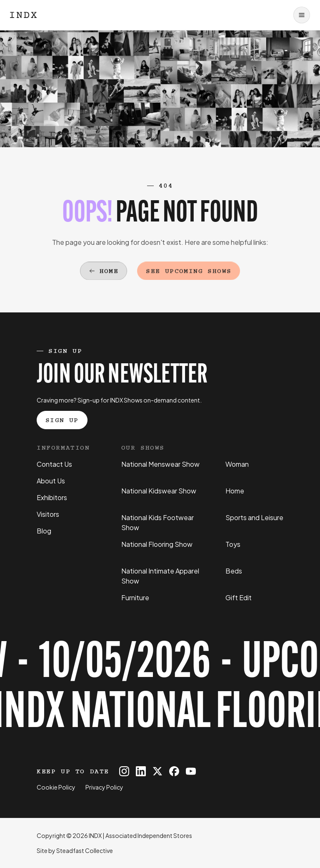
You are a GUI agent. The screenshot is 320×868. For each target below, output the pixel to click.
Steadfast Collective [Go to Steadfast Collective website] (85, 850)
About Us (51, 481)
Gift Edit (239, 598)
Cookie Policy (56, 787)
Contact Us (54, 464)
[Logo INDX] (23, 15)
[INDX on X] (157, 771)
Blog (44, 531)
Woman (237, 464)
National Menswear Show (160, 464)
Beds (234, 571)
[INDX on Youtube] (191, 771)
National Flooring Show (157, 544)
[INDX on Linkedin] (141, 771)
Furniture (135, 598)
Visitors (48, 514)
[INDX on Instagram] (124, 771)
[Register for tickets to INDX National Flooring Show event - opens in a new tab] (160, 689)
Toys (233, 544)
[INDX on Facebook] (174, 771)
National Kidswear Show (159, 491)
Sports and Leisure (254, 517)
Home (235, 491)
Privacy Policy (104, 787)
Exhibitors (52, 497)
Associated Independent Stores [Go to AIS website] (149, 835)
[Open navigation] (302, 15)
